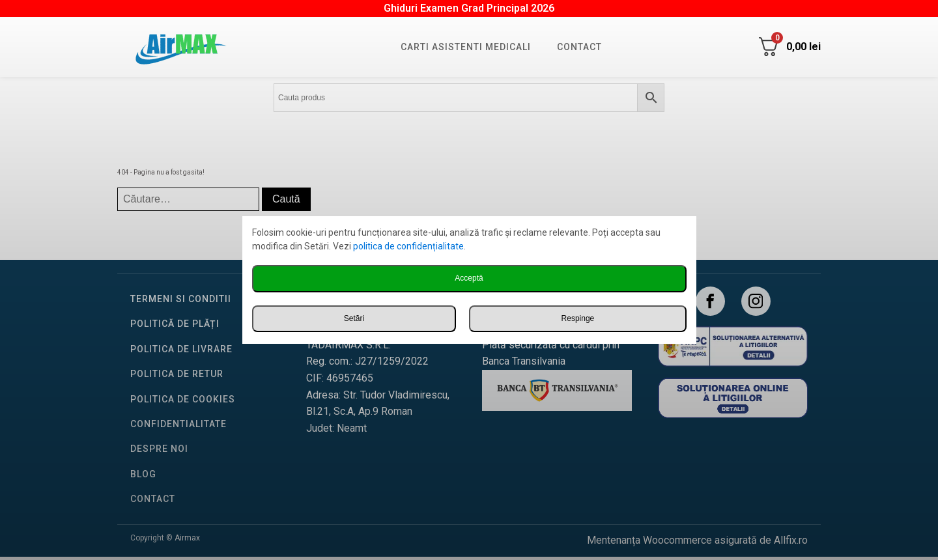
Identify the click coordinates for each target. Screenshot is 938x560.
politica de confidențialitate (408, 246)
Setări (354, 318)
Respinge (578, 318)
